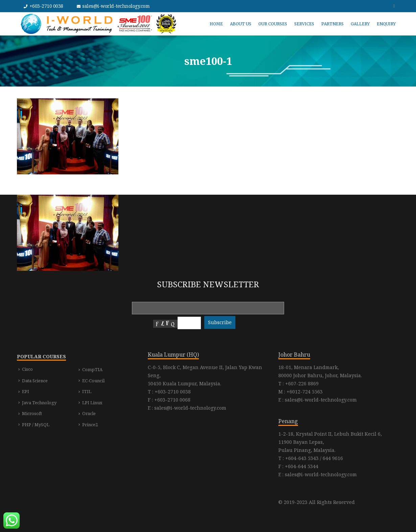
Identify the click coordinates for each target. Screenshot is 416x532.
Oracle (89, 413)
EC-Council (93, 381)
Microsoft (32, 413)
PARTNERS (332, 24)
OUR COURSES (273, 24)
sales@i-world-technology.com (116, 6)
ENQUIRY (386, 24)
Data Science (35, 381)
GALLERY (360, 24)
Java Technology (39, 403)
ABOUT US (241, 24)
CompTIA (92, 369)
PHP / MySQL (36, 425)
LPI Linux (92, 403)
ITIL (87, 391)
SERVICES (304, 24)
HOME (216, 24)
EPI (26, 391)
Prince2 (90, 425)
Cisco (27, 369)
